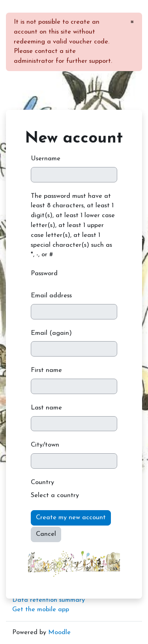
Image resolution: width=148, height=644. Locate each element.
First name (46, 370)
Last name (46, 408)
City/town (45, 445)
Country (42, 483)
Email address (51, 296)
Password (44, 274)
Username (46, 159)
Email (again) (51, 333)
